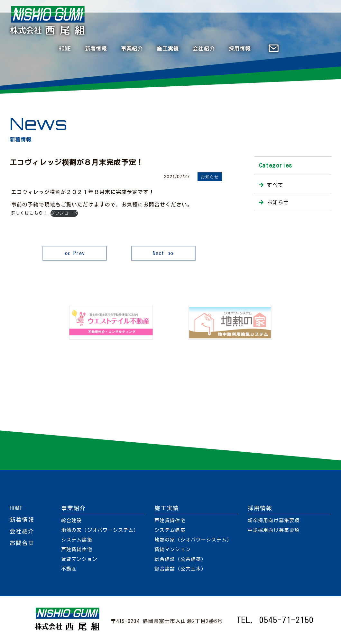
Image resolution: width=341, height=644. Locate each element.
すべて (275, 185)
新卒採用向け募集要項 (274, 520)
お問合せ (22, 543)
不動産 (69, 569)
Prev (79, 253)
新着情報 (96, 49)
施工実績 (168, 49)
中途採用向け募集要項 (274, 530)
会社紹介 (204, 49)
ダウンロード (64, 213)
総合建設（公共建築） (180, 559)
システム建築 (77, 540)
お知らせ (210, 177)
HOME (65, 49)
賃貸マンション (79, 559)
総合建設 (71, 520)
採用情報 (240, 49)
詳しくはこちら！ (29, 213)
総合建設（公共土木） (180, 569)
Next (158, 253)
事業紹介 (132, 49)
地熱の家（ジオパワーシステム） (100, 530)
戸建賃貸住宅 (77, 549)
